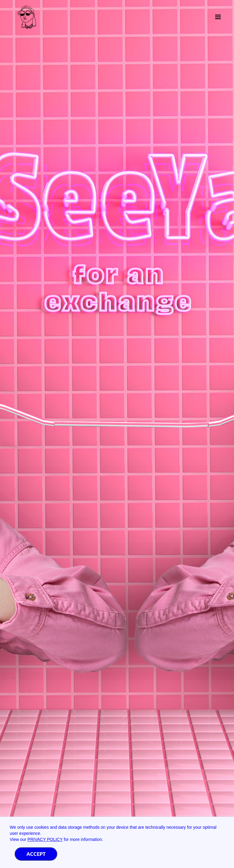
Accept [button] (36, 854)
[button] (215, 17)
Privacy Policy (45, 839)
